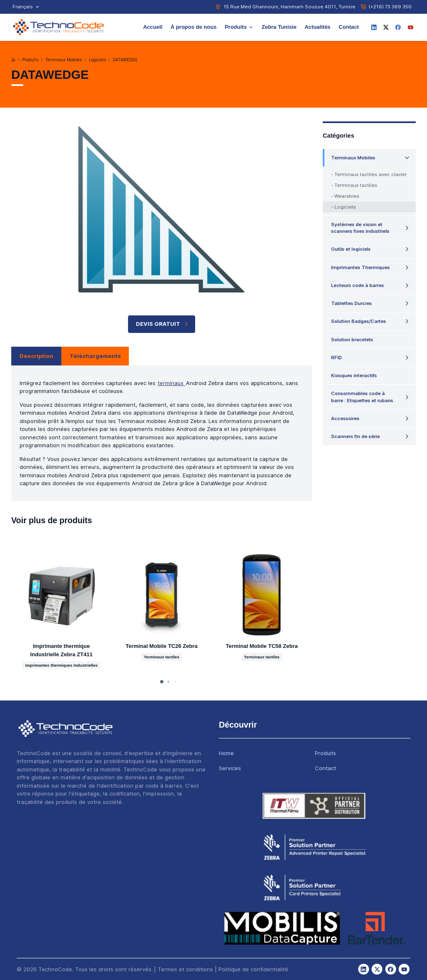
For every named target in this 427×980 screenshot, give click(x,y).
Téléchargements (95, 356)
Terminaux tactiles (356, 185)
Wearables (347, 196)
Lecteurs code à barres (358, 285)
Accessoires (345, 418)
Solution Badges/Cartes (359, 321)
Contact (349, 27)
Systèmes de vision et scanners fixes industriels (360, 228)
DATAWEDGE (125, 60)
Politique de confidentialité (253, 969)
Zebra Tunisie (279, 27)
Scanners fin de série (355, 436)
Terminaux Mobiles (63, 60)
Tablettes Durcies (352, 303)
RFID (337, 358)
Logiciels (97, 60)
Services (230, 768)
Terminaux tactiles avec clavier (370, 174)
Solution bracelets (352, 340)
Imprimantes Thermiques (360, 267)
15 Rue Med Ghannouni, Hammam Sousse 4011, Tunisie (289, 7)
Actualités (317, 27)
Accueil (153, 27)
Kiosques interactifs (354, 375)
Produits (239, 27)
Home (226, 753)
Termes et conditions (185, 969)
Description (36, 356)
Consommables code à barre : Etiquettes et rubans (362, 397)
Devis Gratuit (163, 324)
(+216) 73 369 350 (390, 7)
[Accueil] (13, 60)
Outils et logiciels (351, 249)
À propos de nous (194, 27)
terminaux (171, 383)
